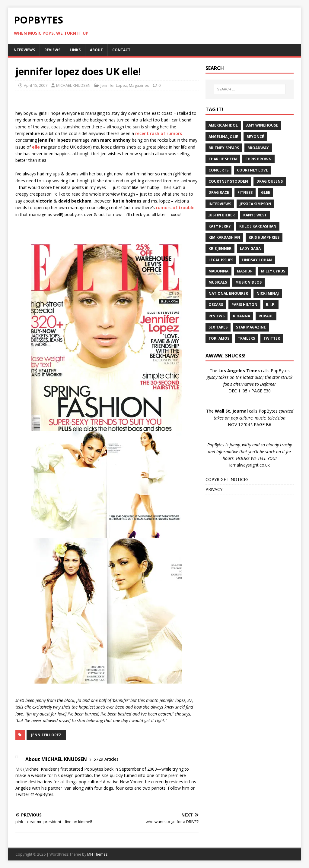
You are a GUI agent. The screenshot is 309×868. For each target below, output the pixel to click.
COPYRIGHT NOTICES (227, 479)
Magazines (139, 85)
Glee (266, 192)
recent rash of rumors (159, 133)
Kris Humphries (264, 237)
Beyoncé (255, 137)
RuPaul (266, 316)
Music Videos (248, 282)
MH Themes (97, 854)
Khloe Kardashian (258, 226)
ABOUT (96, 50)
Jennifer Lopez (114, 85)
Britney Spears (224, 148)
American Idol (223, 125)
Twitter (272, 338)
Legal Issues (221, 260)
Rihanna (242, 316)
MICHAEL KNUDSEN (73, 85)
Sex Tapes (218, 327)
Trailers (246, 338)
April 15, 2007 (36, 85)
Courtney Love (252, 170)
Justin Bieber (222, 215)
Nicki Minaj (268, 293)
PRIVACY (214, 489)
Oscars (216, 305)
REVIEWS (52, 50)
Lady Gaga (250, 248)
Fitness (245, 192)
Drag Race (219, 192)
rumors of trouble (175, 208)
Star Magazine (251, 327)
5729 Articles (106, 759)
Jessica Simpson (255, 204)
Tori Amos (219, 338)
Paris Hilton (244, 305)
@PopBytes (42, 794)
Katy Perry (220, 226)
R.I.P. (271, 305)
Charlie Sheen (223, 159)
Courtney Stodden (228, 181)
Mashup (245, 271)
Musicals (218, 282)
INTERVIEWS (24, 50)
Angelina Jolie (223, 137)
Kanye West (255, 215)
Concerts (218, 170)
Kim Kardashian (224, 237)
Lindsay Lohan (257, 260)
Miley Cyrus (273, 271)
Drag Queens (270, 181)
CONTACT (121, 50)
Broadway (258, 148)
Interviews (220, 204)
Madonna (218, 271)
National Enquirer (228, 293)
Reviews (217, 316)
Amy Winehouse (262, 125)
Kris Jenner (220, 248)
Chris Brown (258, 159)
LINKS (75, 50)
